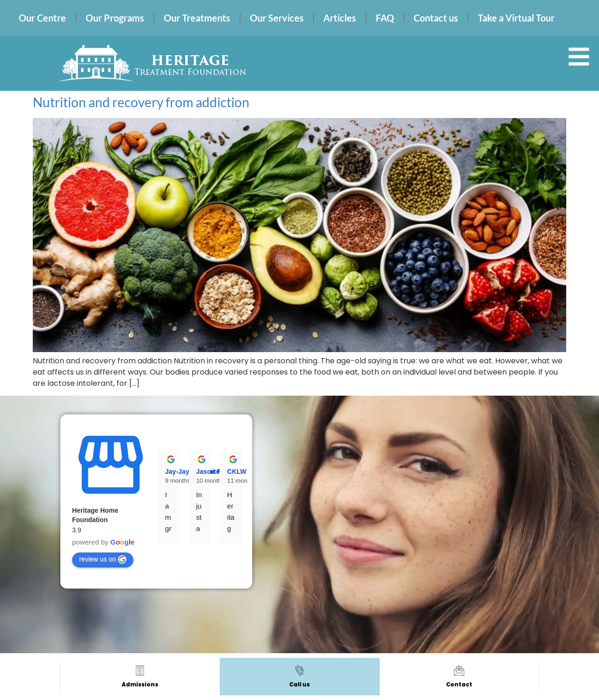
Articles (340, 18)
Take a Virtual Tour (516, 18)
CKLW (237, 472)
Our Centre (42, 18)
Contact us (436, 18)
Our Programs (115, 18)
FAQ (385, 18)
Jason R (209, 472)
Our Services (277, 18)
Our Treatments (197, 18)
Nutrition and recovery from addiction (141, 102)
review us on (103, 560)
